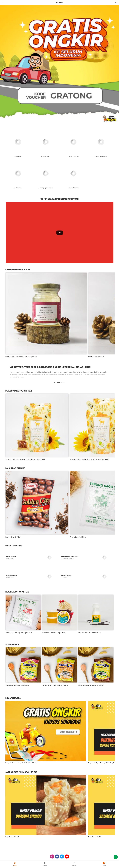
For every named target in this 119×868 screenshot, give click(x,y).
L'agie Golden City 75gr (13, 537)
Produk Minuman (73, 156)
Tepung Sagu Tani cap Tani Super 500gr (19, 633)
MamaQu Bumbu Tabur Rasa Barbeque (91, 685)
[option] (23, 615)
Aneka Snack (18, 188)
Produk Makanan (12, 575)
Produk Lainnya (73, 188)
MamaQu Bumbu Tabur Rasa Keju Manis (55, 685)
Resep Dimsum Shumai (12, 837)
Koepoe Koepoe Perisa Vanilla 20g (89, 633)
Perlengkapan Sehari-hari (70, 556)
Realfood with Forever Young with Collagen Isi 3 (21, 357)
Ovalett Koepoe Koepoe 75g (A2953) (54, 633)
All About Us (60, 382)
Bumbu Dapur (46, 156)
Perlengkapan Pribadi (46, 188)
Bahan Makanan (11, 556)
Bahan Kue (18, 156)
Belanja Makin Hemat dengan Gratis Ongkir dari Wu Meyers (22, 763)
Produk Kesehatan (101, 156)
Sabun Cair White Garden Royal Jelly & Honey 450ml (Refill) (25, 459)
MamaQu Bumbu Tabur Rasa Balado (17, 685)
